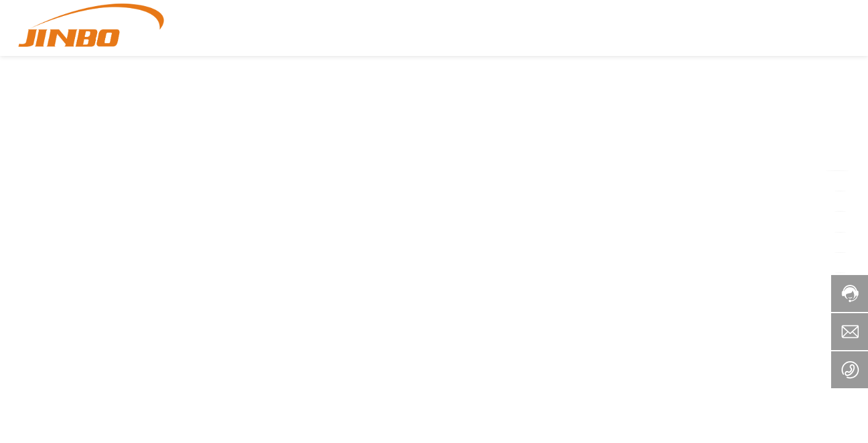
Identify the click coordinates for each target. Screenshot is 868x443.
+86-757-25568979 (800, 28)
